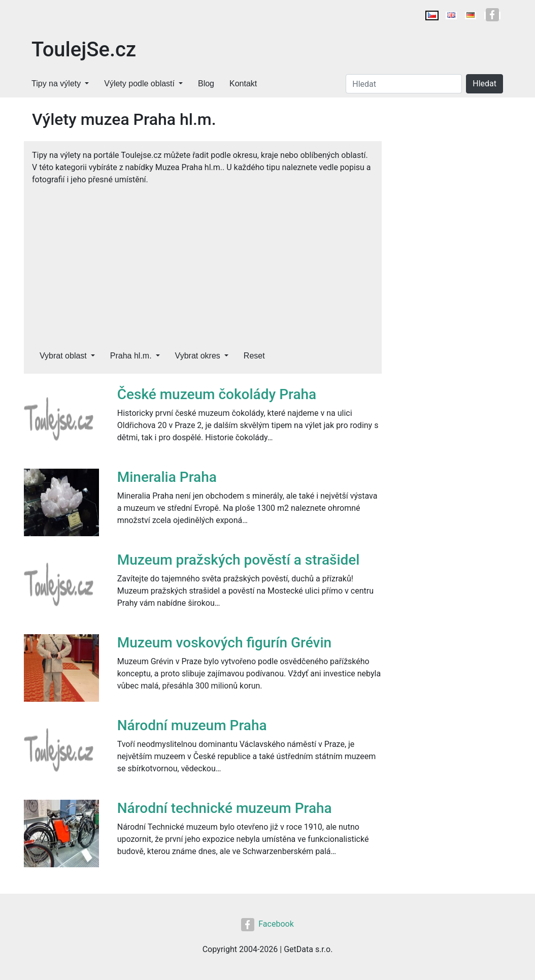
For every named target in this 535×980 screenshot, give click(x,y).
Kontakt (243, 84)
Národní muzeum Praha (192, 725)
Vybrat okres (198, 356)
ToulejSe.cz (84, 50)
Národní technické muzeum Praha (225, 808)
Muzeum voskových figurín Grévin (224, 643)
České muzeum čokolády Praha (217, 394)
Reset (254, 356)
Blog (206, 84)
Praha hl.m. (131, 356)
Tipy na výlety (56, 84)
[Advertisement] (203, 262)
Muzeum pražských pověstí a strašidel (239, 560)
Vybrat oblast (63, 356)
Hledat (484, 84)
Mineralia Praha (167, 477)
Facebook (267, 924)
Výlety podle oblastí (139, 84)
